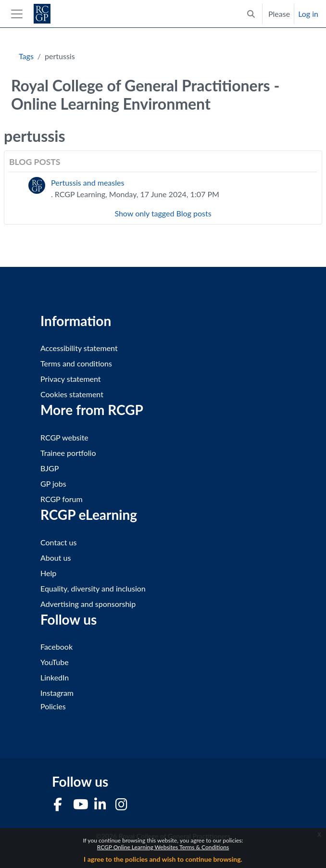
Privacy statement (71, 379)
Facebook (56, 647)
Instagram (57, 693)
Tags (26, 56)
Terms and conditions (76, 363)
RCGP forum (62, 499)
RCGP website (64, 437)
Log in (308, 14)
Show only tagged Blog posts (163, 213)
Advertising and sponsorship (88, 604)
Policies (53, 706)
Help (48, 573)
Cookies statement (72, 394)
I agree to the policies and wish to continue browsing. (163, 859)
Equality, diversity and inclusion (93, 588)
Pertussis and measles (88, 182)
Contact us (58, 542)
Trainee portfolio (68, 453)
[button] (251, 14)
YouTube (55, 662)
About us (56, 558)
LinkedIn (55, 677)
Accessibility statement (79, 348)
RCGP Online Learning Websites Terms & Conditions (163, 847)
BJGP (50, 468)
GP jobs (53, 484)
